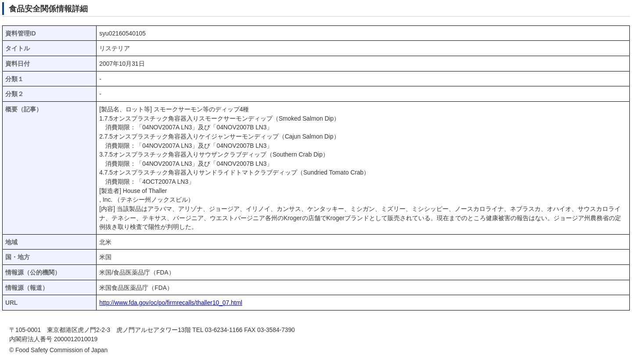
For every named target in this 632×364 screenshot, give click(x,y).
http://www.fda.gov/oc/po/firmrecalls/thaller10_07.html (171, 303)
